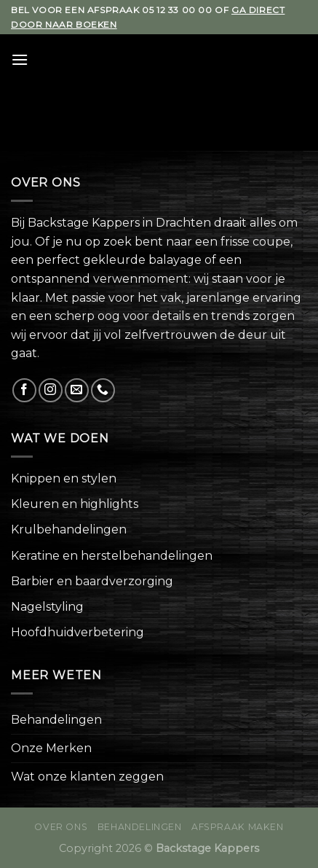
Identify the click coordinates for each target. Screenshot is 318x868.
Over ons (61, 827)
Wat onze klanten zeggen (87, 777)
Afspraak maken (238, 827)
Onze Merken (51, 748)
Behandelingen (56, 720)
